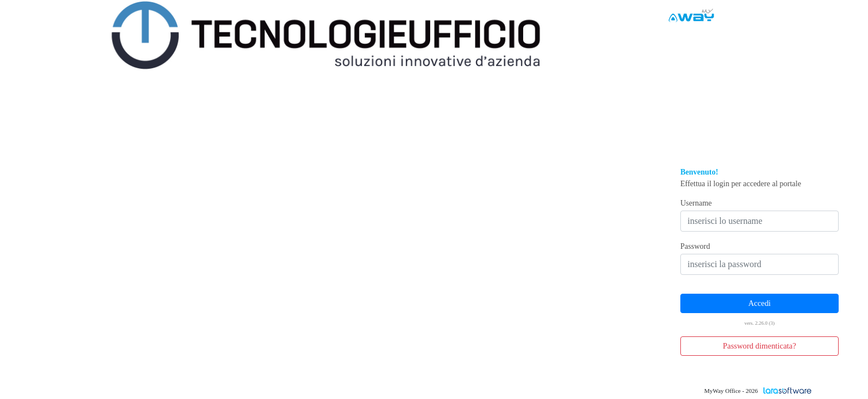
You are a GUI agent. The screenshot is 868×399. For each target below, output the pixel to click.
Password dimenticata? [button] (759, 346)
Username (696, 203)
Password (695, 246)
